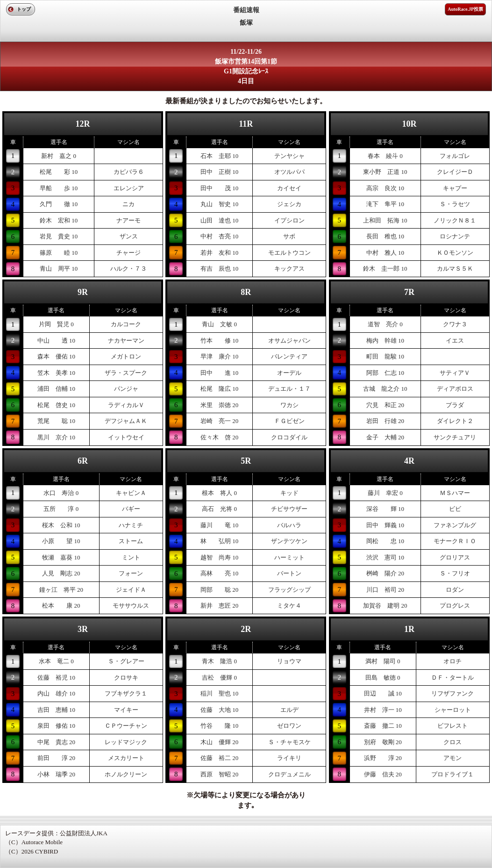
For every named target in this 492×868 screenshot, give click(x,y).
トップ (24, 9)
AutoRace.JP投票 (465, 9)
